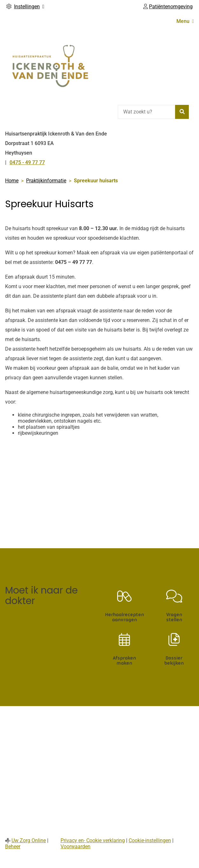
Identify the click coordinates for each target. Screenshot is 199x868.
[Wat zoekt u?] (146, 112)
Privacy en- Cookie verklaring (93, 840)
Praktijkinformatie (46, 181)
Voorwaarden (75, 846)
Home (12, 181)
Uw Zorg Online (29, 840)
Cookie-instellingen (150, 840)
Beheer (13, 846)
